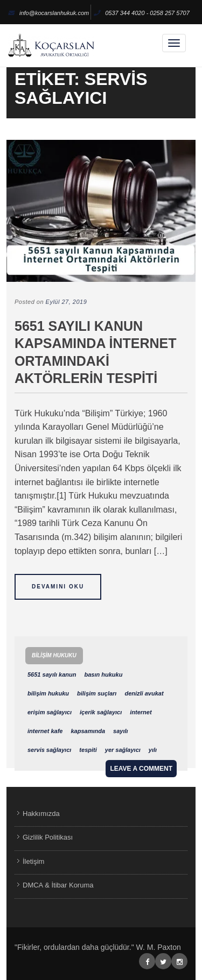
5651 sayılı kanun (52, 674)
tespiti (88, 750)
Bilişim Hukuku (54, 655)
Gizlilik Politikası (48, 837)
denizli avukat (144, 693)
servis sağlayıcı (49, 750)
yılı (153, 750)
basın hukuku (104, 674)
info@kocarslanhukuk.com (48, 13)
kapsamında (88, 731)
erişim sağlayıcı (50, 712)
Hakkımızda (41, 814)
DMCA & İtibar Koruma (58, 885)
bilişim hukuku (48, 693)
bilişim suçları (97, 693)
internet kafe (45, 731)
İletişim (33, 861)
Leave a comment (141, 769)
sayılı (121, 731)
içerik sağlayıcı (101, 712)
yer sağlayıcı (123, 750)
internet (141, 712)
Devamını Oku (58, 587)
